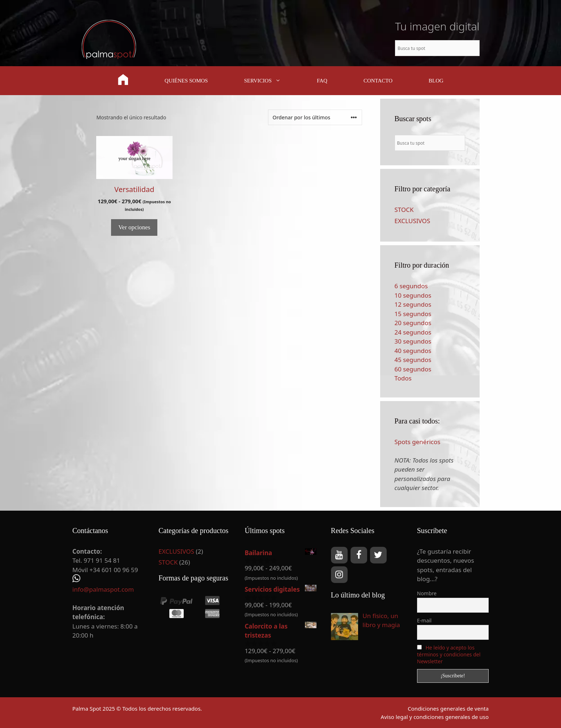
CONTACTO (378, 81)
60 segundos (413, 369)
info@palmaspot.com (103, 589)
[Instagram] (339, 575)
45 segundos (413, 360)
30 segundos (413, 341)
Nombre (427, 593)
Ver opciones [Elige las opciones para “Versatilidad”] (134, 227)
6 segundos (411, 286)
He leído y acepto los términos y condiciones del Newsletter (449, 654)
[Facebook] (359, 555)
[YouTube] (339, 555)
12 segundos (413, 304)
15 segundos (413, 314)
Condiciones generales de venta (448, 708)
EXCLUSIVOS (413, 221)
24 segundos (413, 332)
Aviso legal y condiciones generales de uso (435, 717)
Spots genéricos (418, 442)
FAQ (322, 81)
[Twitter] (378, 555)
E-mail (424, 620)
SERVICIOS (271, 81)
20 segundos (413, 323)
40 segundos (413, 351)
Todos (403, 378)
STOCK (404, 210)
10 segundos (413, 295)
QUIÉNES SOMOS (186, 81)
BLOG (436, 81)
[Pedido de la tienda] (315, 117)
